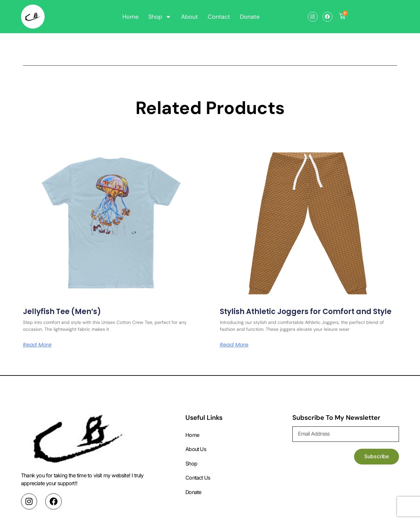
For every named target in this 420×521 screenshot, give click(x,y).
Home (130, 17)
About (189, 17)
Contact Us (198, 479)
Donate (250, 17)
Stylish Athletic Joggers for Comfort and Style (306, 312)
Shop (160, 17)
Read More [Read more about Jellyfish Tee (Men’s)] (37, 345)
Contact (219, 17)
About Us (196, 450)
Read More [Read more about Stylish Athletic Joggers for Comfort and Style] (234, 345)
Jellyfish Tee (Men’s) (62, 312)
